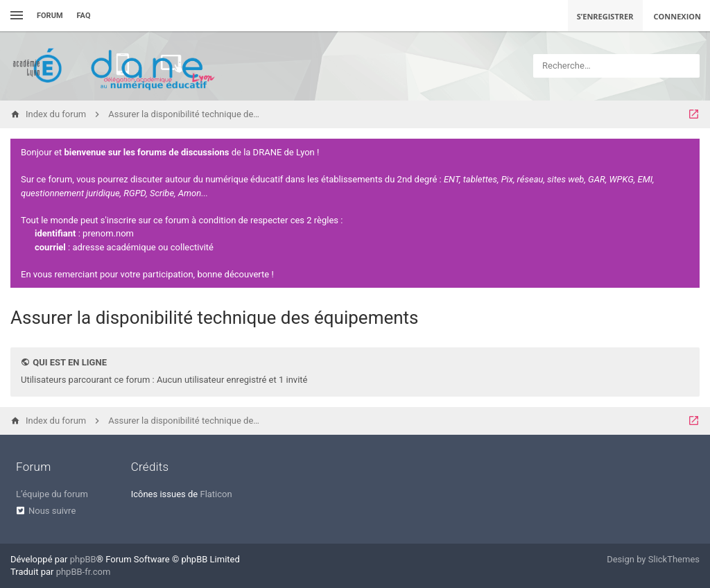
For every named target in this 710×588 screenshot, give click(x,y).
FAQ (84, 16)
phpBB (83, 559)
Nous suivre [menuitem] (52, 511)
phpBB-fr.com (84, 572)
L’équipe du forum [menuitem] (52, 494)
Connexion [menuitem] (678, 16)
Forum (50, 16)
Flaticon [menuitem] (216, 494)
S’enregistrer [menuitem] (605, 16)
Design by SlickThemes (653, 559)
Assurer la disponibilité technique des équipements (215, 318)
